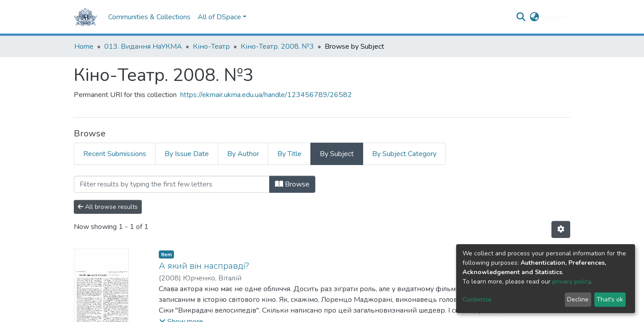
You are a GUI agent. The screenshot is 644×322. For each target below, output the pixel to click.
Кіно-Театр (211, 47)
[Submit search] (521, 17)
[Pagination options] (561, 229)
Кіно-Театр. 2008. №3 (277, 47)
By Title (289, 154)
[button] (535, 17)
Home (84, 47)
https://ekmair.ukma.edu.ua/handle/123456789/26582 (266, 95)
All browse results (108, 207)
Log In (553, 17)
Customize (477, 299)
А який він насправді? (204, 266)
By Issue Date (187, 154)
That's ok (610, 299)
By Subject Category (404, 154)
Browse (292, 184)
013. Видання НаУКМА (143, 47)
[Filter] (172, 184)
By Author (243, 154)
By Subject (337, 154)
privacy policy (571, 282)
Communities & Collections (149, 17)
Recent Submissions (115, 154)
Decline (578, 299)
